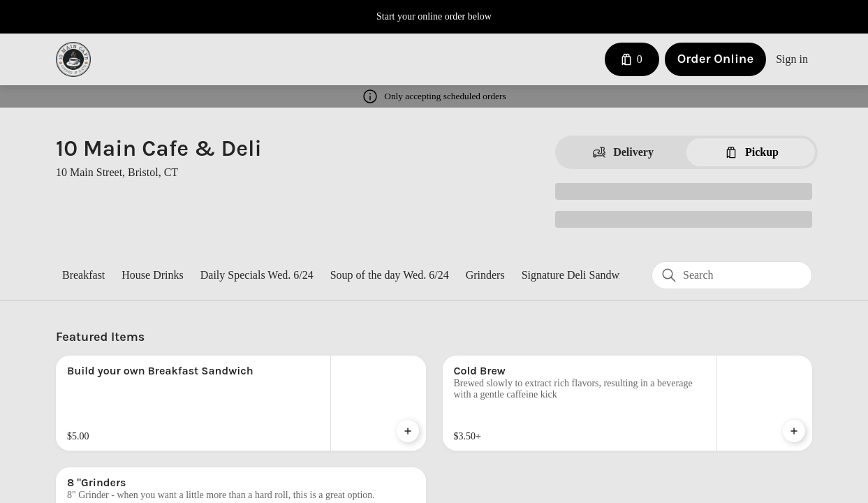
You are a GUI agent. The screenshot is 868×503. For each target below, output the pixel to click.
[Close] (591, 71)
